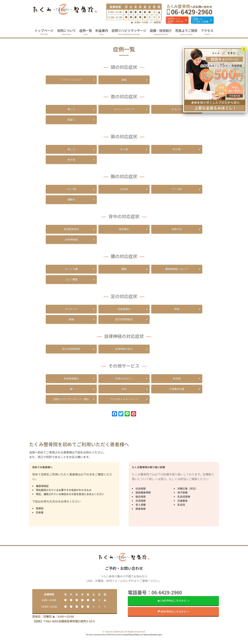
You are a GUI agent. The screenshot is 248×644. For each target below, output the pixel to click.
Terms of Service (150, 643)
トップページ (44, 32)
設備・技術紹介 (161, 32)
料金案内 (102, 32)
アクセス (207, 32)
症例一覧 (86, 32)
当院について (66, 32)
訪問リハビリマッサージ (129, 32)
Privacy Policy (134, 643)
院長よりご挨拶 (186, 32)
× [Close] (244, 49)
